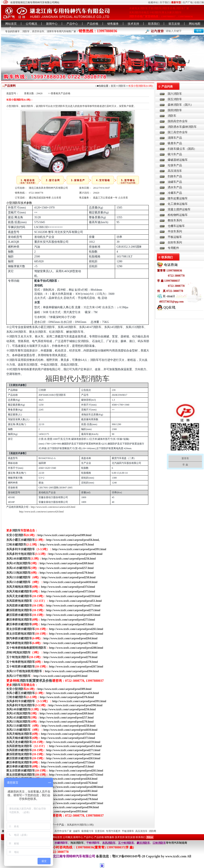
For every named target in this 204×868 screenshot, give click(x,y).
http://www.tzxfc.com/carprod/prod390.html (75, 554)
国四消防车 (175, 110)
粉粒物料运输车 (178, 215)
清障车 (50, 31)
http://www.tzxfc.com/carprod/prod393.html (60, 676)
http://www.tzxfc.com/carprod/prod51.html (75, 601)
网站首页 (11, 24)
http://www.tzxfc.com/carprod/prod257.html (67, 568)
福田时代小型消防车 (77, 379)
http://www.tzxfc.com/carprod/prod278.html (71, 662)
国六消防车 (175, 94)
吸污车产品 (175, 154)
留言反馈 (174, 24)
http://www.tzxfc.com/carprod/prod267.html (76, 667)
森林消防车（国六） (181, 105)
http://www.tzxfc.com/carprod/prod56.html (73, 693)
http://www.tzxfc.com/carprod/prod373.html (68, 591)
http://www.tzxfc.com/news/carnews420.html (41, 512)
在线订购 (199, 2)
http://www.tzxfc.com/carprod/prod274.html (76, 634)
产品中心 (72, 24)
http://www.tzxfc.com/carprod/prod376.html (67, 545)
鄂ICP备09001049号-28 (129, 856)
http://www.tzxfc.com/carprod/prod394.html (72, 671)
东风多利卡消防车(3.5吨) (80, 825)
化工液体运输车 (178, 204)
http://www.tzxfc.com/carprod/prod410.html (70, 582)
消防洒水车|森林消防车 (182, 127)
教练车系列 (175, 220)
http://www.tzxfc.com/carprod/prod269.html (67, 563)
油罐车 (76, 831)
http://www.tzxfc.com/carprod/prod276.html (70, 643)
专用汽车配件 (113, 831)
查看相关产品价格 (61, 93)
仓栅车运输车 (176, 226)
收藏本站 (153, 2)
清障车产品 (175, 138)
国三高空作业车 (178, 132)
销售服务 (113, 24)
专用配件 (173, 248)
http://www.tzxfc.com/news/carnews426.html (53, 507)
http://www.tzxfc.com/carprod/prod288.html (76, 648)
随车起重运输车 (178, 198)
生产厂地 (188, 2)
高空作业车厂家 (63, 831)
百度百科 (100, 831)
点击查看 (56, 198)
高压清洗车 (175, 171)
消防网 (152, 831)
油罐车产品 (175, 182)
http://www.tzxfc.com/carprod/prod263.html (73, 615)
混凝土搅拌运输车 (179, 209)
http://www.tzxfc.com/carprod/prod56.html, (73, 540)
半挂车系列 (175, 231)
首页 (113, 86)
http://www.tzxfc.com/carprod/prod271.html (73, 606)
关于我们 (165, 2)
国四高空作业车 (178, 121)
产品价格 (93, 24)
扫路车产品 (175, 176)
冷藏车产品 (175, 193)
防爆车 (16, 31)
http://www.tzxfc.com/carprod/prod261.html (76, 629)
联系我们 (154, 24)
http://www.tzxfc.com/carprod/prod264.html (70, 638)
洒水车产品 (175, 187)
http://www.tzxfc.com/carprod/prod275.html (73, 610)
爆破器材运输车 (178, 160)
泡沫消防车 (77, 843)
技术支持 (133, 24)
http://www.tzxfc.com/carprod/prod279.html (70, 657)
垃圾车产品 (175, 165)
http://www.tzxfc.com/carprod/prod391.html (79, 549)
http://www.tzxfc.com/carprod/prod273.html (68, 620)
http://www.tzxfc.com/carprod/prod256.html (69, 559)
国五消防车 (175, 99)
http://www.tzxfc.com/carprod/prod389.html (64, 535)
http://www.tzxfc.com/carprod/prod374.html (68, 587)
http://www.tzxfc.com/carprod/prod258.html (69, 577)
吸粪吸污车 (88, 831)
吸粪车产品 (175, 143)
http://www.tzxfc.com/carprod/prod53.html (67, 624)
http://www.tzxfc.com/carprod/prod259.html (73, 596)
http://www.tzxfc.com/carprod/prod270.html (67, 573)
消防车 (26, 31)
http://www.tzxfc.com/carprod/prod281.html (70, 652)
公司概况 (31, 24)
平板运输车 (175, 237)
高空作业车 (38, 31)
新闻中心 (52, 24)
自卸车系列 (175, 242)
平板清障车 (128, 831)
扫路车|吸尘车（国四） (182, 149)
